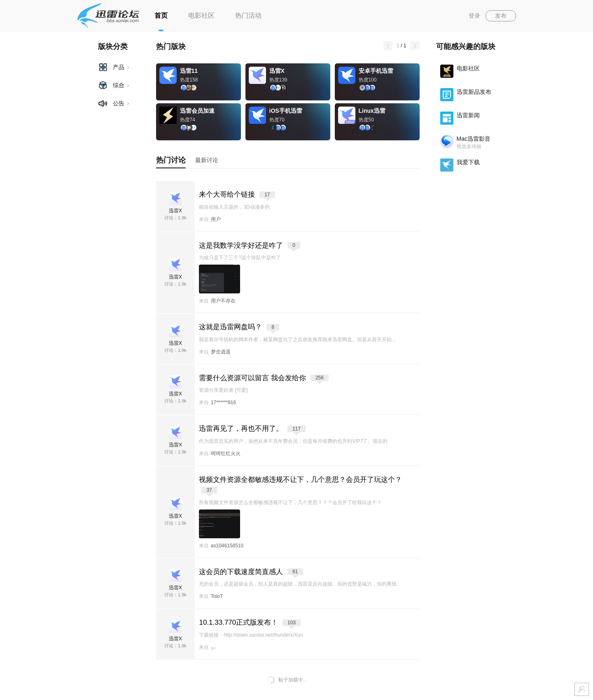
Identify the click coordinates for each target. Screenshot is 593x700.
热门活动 (248, 15)
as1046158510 (227, 546)
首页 (161, 15)
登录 (474, 16)
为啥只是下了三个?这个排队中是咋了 (240, 258)
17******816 (223, 402)
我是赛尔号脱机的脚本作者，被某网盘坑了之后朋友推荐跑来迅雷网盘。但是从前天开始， (298, 340)
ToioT (217, 596)
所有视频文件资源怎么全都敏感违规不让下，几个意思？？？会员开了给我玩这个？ (290, 502)
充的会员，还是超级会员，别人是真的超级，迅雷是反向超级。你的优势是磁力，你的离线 (298, 584)
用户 (216, 219)
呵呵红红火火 (226, 453)
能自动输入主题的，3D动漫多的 (234, 207)
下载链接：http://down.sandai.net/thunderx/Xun (251, 635)
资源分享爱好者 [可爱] (223, 390)
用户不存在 (223, 301)
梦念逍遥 (221, 352)
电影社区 (201, 15)
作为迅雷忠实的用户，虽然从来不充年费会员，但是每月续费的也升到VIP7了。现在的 (293, 441)
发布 (501, 16)
